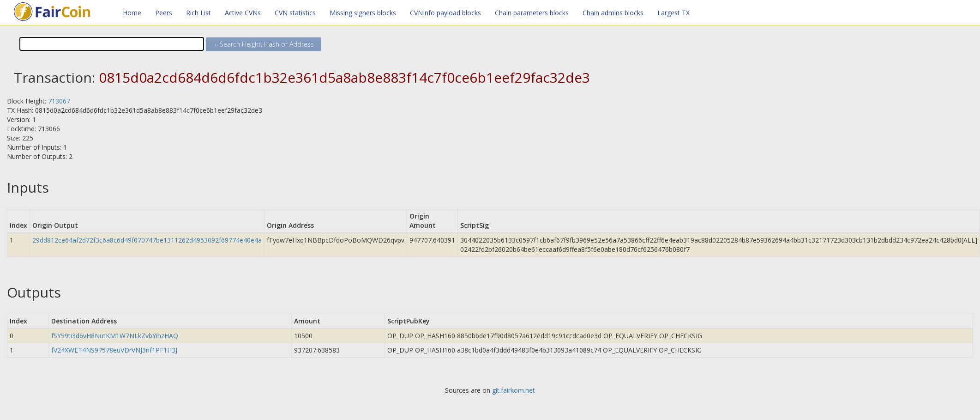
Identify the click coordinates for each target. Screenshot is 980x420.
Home (132, 13)
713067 (59, 101)
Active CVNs (243, 13)
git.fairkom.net (514, 390)
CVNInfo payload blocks (445, 13)
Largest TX (673, 13)
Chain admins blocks (613, 13)
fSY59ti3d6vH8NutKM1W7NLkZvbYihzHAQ (115, 336)
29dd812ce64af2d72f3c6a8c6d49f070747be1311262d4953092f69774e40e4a (147, 240)
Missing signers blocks (363, 13)
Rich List (198, 13)
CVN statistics (295, 13)
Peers (164, 13)
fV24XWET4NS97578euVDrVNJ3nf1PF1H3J (114, 350)
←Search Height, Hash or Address (264, 44)
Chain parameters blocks (532, 13)
